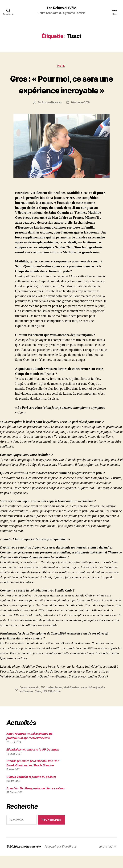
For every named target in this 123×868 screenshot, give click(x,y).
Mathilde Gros (74, 700)
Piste (62, 66)
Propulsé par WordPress (62, 859)
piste (86, 700)
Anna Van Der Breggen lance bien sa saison (35, 801)
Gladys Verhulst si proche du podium (31, 789)
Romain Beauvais (51, 115)
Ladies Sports (56, 700)
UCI (56, 704)
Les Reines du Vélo (61, 8)
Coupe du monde (30, 700)
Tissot (49, 704)
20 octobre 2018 (80, 115)
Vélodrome (66, 704)
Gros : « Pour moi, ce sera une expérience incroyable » (61, 90)
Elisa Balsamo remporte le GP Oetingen (33, 762)
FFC (44, 700)
